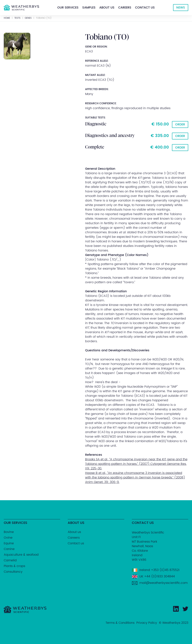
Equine (9, 543)
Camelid (10, 560)
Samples (89, 8)
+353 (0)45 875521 (165, 570)
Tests (17, 18)
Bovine (9, 532)
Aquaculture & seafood (21, 555)
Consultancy (13, 572)
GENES (28, 18)
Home (7, 18)
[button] (68, 8)
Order (180, 124)
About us (107, 8)
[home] (21, 8)
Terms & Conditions (120, 623)
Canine (9, 549)
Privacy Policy (147, 623)
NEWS (181, 8)
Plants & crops (14, 566)
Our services (68, 8)
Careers (125, 8)
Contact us (145, 8)
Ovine (8, 538)
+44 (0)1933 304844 (159, 576)
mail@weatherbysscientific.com (164, 583)
